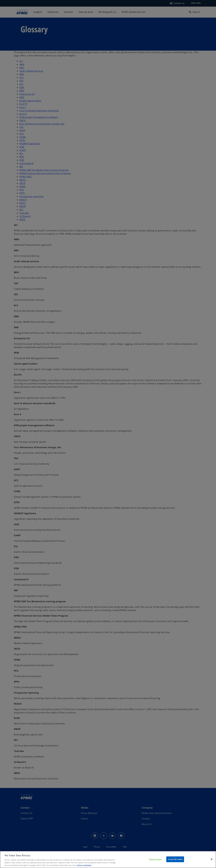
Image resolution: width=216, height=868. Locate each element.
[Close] (212, 859)
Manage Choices (155, 859)
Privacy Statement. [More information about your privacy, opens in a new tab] (84, 865)
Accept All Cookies (175, 859)
